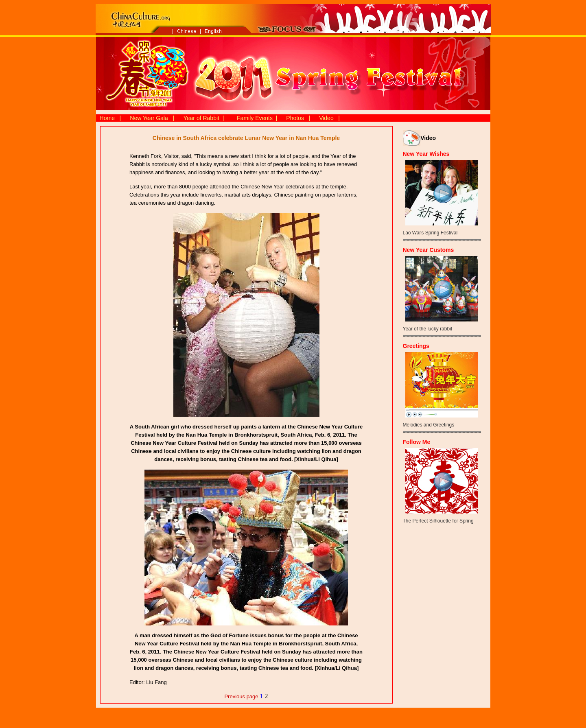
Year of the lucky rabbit (428, 329)
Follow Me (417, 442)
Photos (295, 118)
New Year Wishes (426, 154)
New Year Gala (149, 118)
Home (107, 118)
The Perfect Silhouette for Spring (438, 521)
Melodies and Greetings (429, 425)
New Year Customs (429, 250)
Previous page (241, 696)
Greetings (416, 346)
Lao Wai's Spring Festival (430, 233)
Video (326, 118)
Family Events (255, 118)
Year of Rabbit (201, 118)
